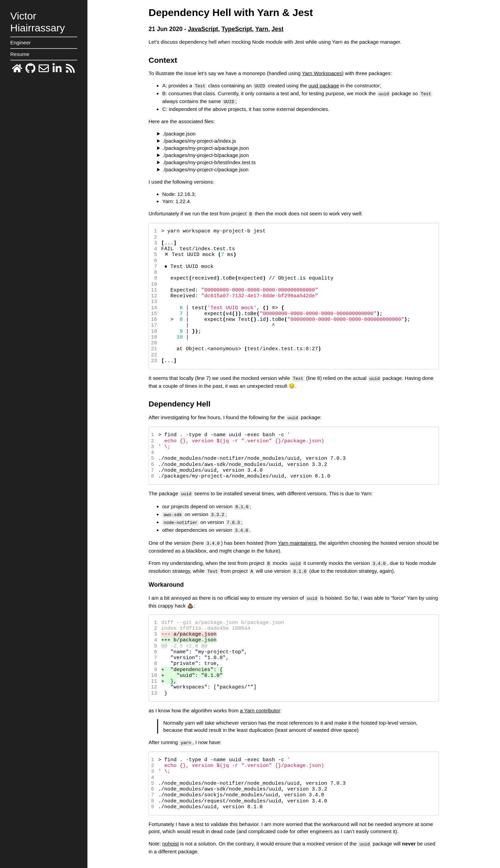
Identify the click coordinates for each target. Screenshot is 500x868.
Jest (277, 29)
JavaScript (203, 29)
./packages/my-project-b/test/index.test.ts (209, 161)
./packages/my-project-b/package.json (206, 154)
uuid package (324, 86)
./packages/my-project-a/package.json (206, 147)
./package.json (179, 133)
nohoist (170, 838)
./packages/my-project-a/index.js (199, 140)
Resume (20, 54)
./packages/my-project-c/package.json (206, 168)
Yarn (262, 29)
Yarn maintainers (297, 539)
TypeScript (237, 29)
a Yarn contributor (260, 705)
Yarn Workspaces (322, 73)
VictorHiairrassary (38, 22)
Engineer (20, 42)
